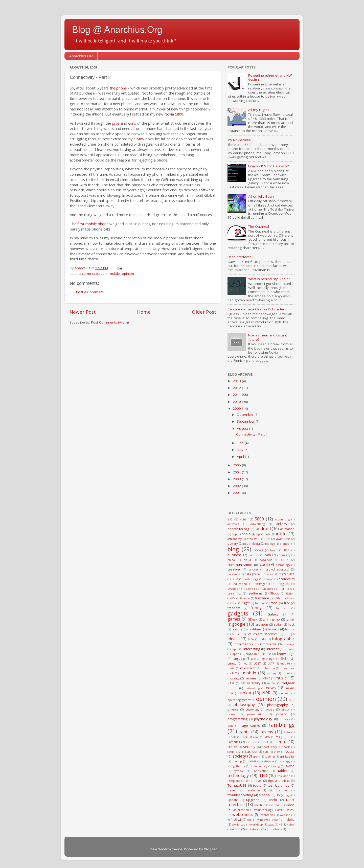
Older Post (204, 312)
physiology (252, 709)
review (267, 732)
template (234, 781)
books (258, 550)
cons (132, 123)
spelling (270, 756)
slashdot (251, 752)
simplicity (234, 752)
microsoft (248, 668)
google (239, 624)
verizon (276, 805)
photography (278, 705)
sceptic (250, 742)
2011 (237, 395)
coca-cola (266, 560)
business (235, 555)
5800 (259, 519)
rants (244, 732)
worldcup (257, 824)
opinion (128, 273)
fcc (239, 593)
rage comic (250, 725)
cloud (247, 560)
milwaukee (287, 668)
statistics (253, 761)
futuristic (282, 608)
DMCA (290, 574)
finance (245, 598)
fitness (290, 598)
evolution (234, 589)
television (284, 776)
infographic (283, 639)
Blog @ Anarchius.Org (117, 30)
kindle (267, 654)
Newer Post (83, 312)
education (240, 584)
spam (257, 756)
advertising (258, 524)
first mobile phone (93, 224)
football (260, 603)
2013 (237, 381)
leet (254, 659)
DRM (235, 579)
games (234, 619)
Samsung (234, 742)
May (241, 450)
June (241, 443)
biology (270, 544)
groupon (262, 624)
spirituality (287, 756)
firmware (262, 598)
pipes (270, 709)
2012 (237, 388)
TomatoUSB (237, 785)
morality (233, 678)
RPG (267, 737)
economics (287, 579)
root (256, 737)
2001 (237, 493)
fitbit (279, 598)
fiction (290, 593)
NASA (231, 683)
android (263, 529)
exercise (251, 589)
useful (273, 800)
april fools (263, 534)
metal (231, 668)
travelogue (253, 790)
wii (240, 820)
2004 (237, 472)
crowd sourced (277, 569)
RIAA (287, 732)
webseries (268, 815)
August (243, 428)
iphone (290, 649)
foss (274, 603)
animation (287, 529)
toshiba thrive (278, 785)
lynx (140, 139)
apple (246, 534)
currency (234, 574)
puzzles (285, 719)
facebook (269, 589)
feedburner (256, 593)
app (234, 534)
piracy (285, 709)
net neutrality (251, 683)
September (246, 421)
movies (251, 678)
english (284, 584)
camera (254, 555)
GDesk (252, 619)
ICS (287, 634)
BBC (246, 544)
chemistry (284, 555)
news (271, 688)
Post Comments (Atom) (110, 322)
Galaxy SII (277, 614)
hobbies (255, 629)
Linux (232, 663)
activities (233, 524)
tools (257, 785)
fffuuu (275, 593)
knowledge (286, 654)
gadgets (238, 613)
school (264, 742)
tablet (282, 771)
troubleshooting (240, 795)
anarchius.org (238, 529)
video (290, 805)
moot (286, 673)
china (231, 560)
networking (252, 688)
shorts (286, 747)
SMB (266, 752)
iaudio (236, 634)
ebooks (268, 579)
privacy (281, 714)
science (279, 742)
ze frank (277, 829)
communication (94, 273)
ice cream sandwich (263, 634)
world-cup (239, 824)
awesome (283, 539)
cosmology (283, 565)
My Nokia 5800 (239, 140)
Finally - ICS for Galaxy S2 (269, 166)
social (290, 751)
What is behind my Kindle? (269, 279)
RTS (288, 737)
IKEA (251, 639)
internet (272, 649)
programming (237, 719)
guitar (278, 624)
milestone (268, 668)
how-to (274, 629)
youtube (251, 829)
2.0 (230, 519)
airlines (281, 524)
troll (286, 790)
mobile (114, 273)
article (280, 534)
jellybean (251, 654)
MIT (234, 673)
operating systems (239, 700)
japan (235, 654)
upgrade (253, 800)
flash (234, 603)
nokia (246, 693)
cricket (253, 569)
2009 (237, 408)
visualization (241, 810)
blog (233, 549)
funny (256, 608)
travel (232, 790)
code (285, 560)
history (237, 629)
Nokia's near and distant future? (268, 337)
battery (233, 544)
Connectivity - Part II (252, 434)
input (235, 649)
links (282, 658)
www (271, 824)
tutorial (265, 795)
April (241, 456)
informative (268, 644)
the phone (118, 88)
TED (263, 775)
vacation (260, 805)
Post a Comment (90, 292)
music (281, 678)
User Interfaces (240, 257)
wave (291, 810)
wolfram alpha (284, 820)
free (287, 603)
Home (144, 312)
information (243, 644)
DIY (279, 574)
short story (270, 747)
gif (265, 619)
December (246, 415)
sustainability (259, 766)
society (239, 756)
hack (291, 624)
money (272, 673)
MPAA (267, 678)
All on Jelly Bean (261, 196)
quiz (230, 726)
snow (277, 752)
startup (237, 761)
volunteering (263, 810)
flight (246, 603)
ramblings (281, 725)
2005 (237, 465)
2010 (237, 402)
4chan (244, 519)
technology (238, 775)
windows (263, 820)
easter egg (251, 579)
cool (264, 564)
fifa (233, 598)
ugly (288, 795)
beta (257, 544)
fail (283, 589)
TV (278, 795)
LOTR (271, 663)
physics (233, 709)
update (233, 800)
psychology (263, 719)
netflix (271, 683)
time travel (254, 781)
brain (274, 550)
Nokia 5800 (174, 114)
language (239, 659)
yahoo (236, 829)
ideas (233, 639)
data (248, 574)
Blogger (210, 849)
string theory (236, 766)
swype (290, 766)
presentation (256, 714)
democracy (264, 574)
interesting (252, 649)
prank (231, 714)
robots (232, 737)
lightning (267, 659)
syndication (261, 771)
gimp (276, 619)
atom (266, 539)
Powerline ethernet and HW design (270, 77)
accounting (282, 519)
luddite (285, 663)
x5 (280, 824)
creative (234, 569)
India (263, 639)
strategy (285, 761)
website (285, 815)
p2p (292, 700)
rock (245, 737)
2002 (237, 486)
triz (271, 790)
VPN (279, 810)
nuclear (285, 693)
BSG (287, 550)
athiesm (252, 539)
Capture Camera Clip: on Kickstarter (256, 309)
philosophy (244, 704)
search (232, 747)
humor (290, 629)
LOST (257, 663)
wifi (230, 820)
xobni (291, 824)
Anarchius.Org (81, 56)
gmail (291, 619)
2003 (237, 479)
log (245, 663)
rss (278, 737)
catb (268, 555)
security (249, 747)
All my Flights (259, 110)
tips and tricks (279, 781)
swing (276, 766)
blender (285, 544)
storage (269, 761)
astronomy (235, 539)
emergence (263, 584)
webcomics (243, 814)
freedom (234, 608)
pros (116, 123)
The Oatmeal (259, 226)
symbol (239, 771)
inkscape (289, 644)
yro (264, 829)
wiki (250, 820)
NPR (266, 693)
